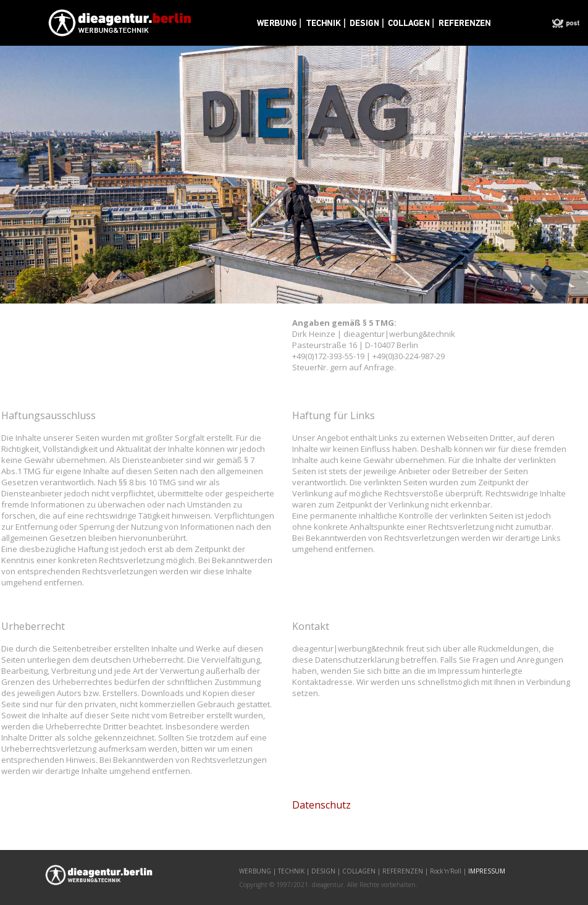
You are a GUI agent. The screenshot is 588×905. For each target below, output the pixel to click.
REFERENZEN (403, 871)
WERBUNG (255, 871)
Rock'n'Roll (446, 871)
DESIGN (323, 871)
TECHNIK (291, 871)
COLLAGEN (359, 871)
